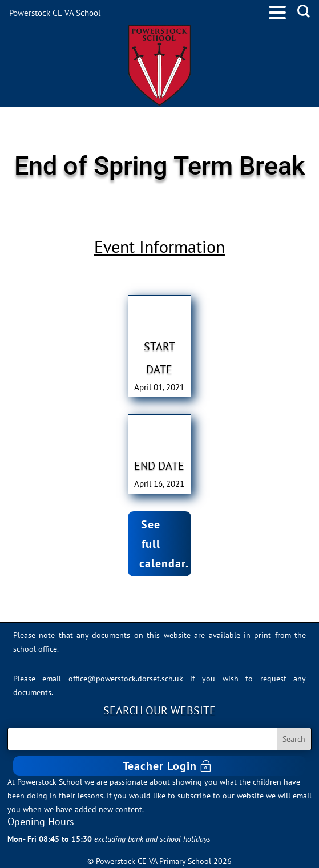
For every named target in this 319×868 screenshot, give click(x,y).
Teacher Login (160, 766)
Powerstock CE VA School (55, 13)
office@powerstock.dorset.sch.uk (126, 679)
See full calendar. (164, 544)
